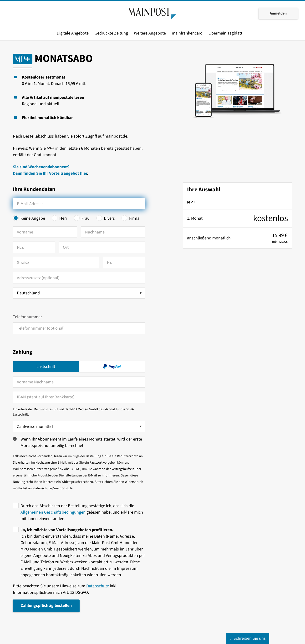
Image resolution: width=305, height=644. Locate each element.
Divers (109, 218)
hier (84, 173)
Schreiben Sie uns (248, 638)
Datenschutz (98, 586)
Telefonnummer (27, 317)
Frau (86, 218)
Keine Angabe (33, 218)
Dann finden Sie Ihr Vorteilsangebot (46, 173)
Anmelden (278, 14)
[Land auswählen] (79, 293)
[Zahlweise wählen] (79, 426)
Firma (134, 218)
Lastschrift (46, 367)
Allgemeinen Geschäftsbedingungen (53, 512)
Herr (63, 218)
